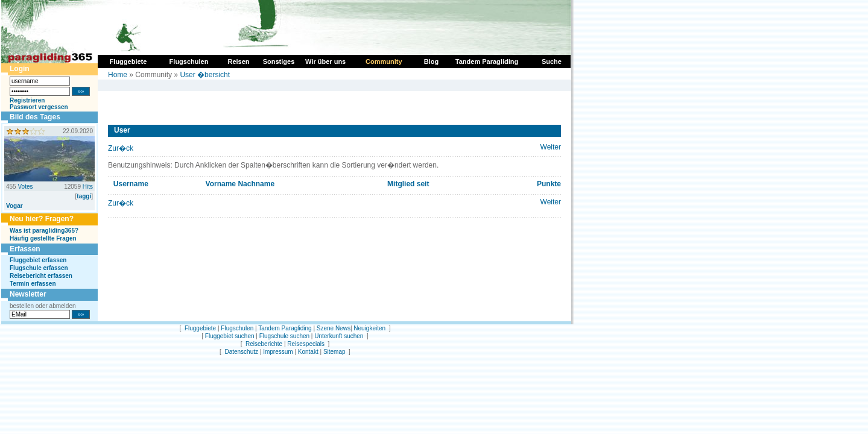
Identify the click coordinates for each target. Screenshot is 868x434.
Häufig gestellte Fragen (43, 238)
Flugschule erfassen (39, 268)
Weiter (551, 147)
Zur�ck (121, 148)
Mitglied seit (408, 184)
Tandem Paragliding (285, 328)
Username (131, 184)
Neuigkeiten (369, 328)
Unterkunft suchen (339, 336)
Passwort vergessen (39, 107)
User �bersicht (205, 75)
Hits (88, 187)
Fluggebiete (200, 328)
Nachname (256, 184)
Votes (25, 187)
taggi (84, 196)
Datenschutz (241, 352)
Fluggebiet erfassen (38, 260)
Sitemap (334, 352)
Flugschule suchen (284, 336)
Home (118, 75)
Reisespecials (306, 344)
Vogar (14, 206)
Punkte (549, 184)
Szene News (334, 328)
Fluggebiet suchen (230, 336)
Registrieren (27, 100)
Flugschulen (237, 328)
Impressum (278, 352)
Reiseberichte (264, 344)
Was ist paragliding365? (44, 231)
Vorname (221, 184)
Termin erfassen (33, 284)
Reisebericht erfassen (41, 276)
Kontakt (308, 352)
